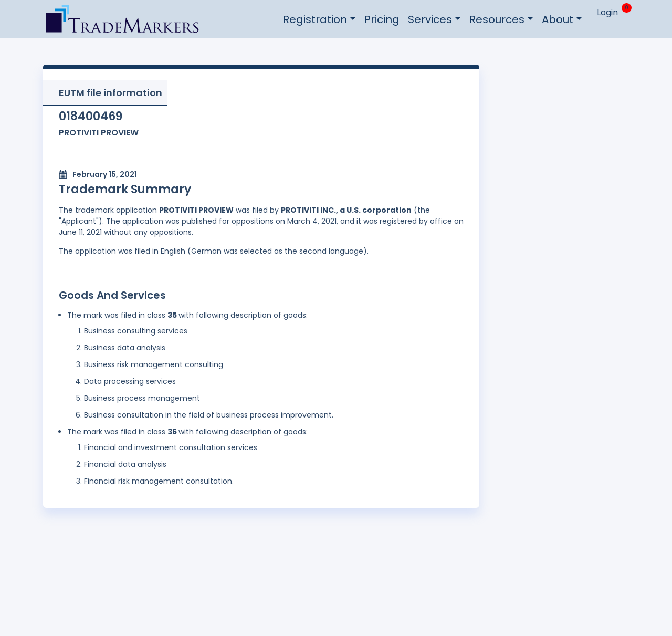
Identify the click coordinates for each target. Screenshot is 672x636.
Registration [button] (315, 19)
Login (607, 12)
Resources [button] (497, 19)
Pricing (382, 19)
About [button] (558, 19)
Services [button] (430, 19)
